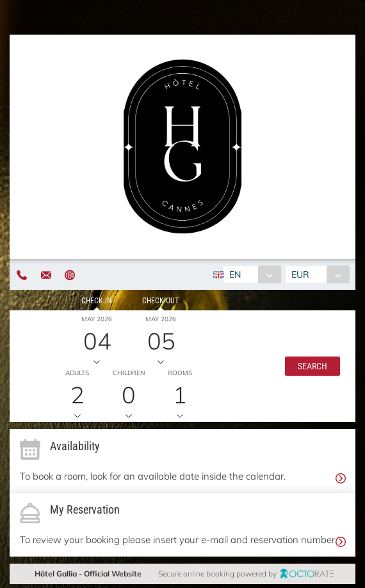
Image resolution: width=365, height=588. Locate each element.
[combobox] (252, 274)
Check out (160, 301)
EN (235, 274)
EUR (300, 274)
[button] (312, 366)
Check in (96, 301)
